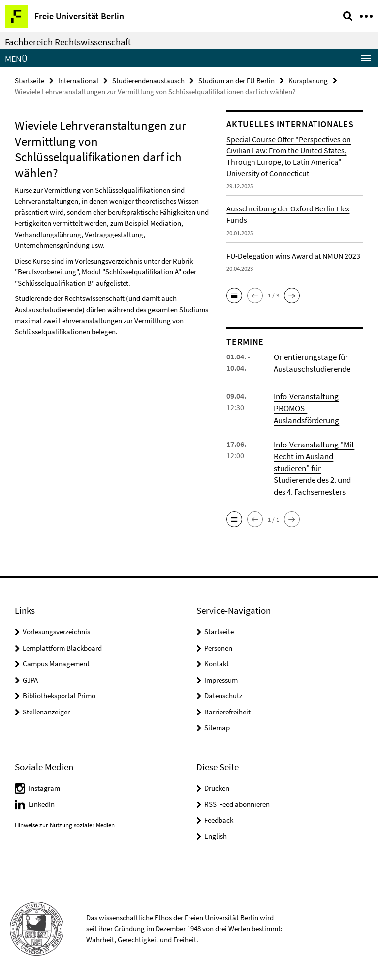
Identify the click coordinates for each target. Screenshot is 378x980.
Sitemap (217, 723)
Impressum (221, 674)
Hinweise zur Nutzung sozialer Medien (65, 820)
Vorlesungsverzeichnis (56, 627)
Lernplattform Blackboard (62, 642)
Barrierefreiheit (227, 706)
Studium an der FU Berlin (236, 80)
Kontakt (217, 659)
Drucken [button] (217, 783)
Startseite (30, 80)
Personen (218, 642)
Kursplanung (308, 80)
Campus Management (56, 659)
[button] (234, 295)
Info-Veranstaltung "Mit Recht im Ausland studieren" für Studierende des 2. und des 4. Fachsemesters (312, 464)
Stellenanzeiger (46, 706)
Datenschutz (223, 691)
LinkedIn (42, 799)
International (78, 80)
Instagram (44, 783)
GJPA (30, 674)
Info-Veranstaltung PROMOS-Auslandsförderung (306, 407)
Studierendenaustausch (148, 80)
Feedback (219, 815)
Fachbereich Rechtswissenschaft (68, 42)
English (216, 831)
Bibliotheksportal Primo (59, 691)
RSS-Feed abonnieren (237, 799)
